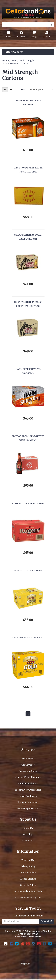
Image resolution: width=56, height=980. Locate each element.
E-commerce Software (25, 937)
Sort (23, 90)
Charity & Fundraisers (28, 802)
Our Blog (28, 834)
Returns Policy (28, 873)
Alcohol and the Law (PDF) (28, 891)
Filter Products (14, 52)
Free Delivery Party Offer (28, 790)
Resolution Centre (28, 771)
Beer (14, 61)
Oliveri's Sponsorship (28, 809)
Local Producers (28, 796)
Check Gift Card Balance (28, 777)
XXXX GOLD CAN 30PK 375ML (28, 638)
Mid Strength (27, 61)
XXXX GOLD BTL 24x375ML (28, 570)
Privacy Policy (28, 866)
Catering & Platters (28, 784)
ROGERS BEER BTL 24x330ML (28, 503)
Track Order (28, 765)
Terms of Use (28, 860)
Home (5, 61)
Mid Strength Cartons (17, 64)
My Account (28, 759)
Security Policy (28, 885)
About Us (28, 828)
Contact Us (28, 841)
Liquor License (28, 879)
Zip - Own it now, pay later (28, 898)
